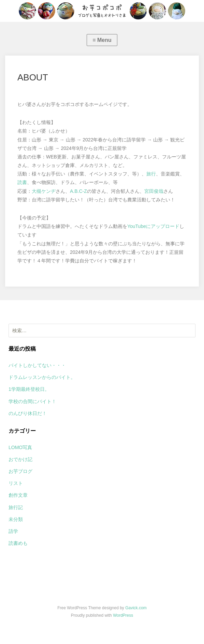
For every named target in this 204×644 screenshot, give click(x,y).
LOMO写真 (20, 447)
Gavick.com (136, 608)
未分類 (16, 519)
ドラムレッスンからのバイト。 (42, 377)
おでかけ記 (20, 459)
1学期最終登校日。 (29, 389)
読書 (22, 182)
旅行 (151, 174)
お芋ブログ (20, 471)
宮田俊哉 (154, 191)
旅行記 (16, 507)
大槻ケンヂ (44, 191)
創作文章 (18, 495)
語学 (13, 531)
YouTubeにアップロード (153, 226)
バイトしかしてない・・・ (37, 365)
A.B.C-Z (78, 191)
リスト (16, 483)
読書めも (18, 543)
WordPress (123, 615)
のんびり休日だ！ (28, 413)
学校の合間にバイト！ (32, 401)
